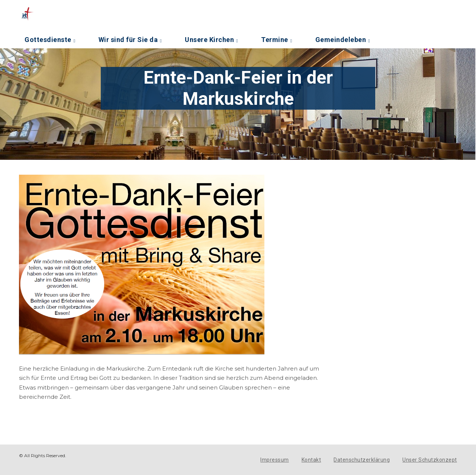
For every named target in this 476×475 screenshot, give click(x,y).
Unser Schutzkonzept (430, 460)
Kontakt (311, 460)
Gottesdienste (48, 40)
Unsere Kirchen (209, 40)
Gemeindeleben (341, 40)
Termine (275, 40)
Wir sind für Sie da (128, 40)
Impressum (275, 460)
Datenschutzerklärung (362, 460)
